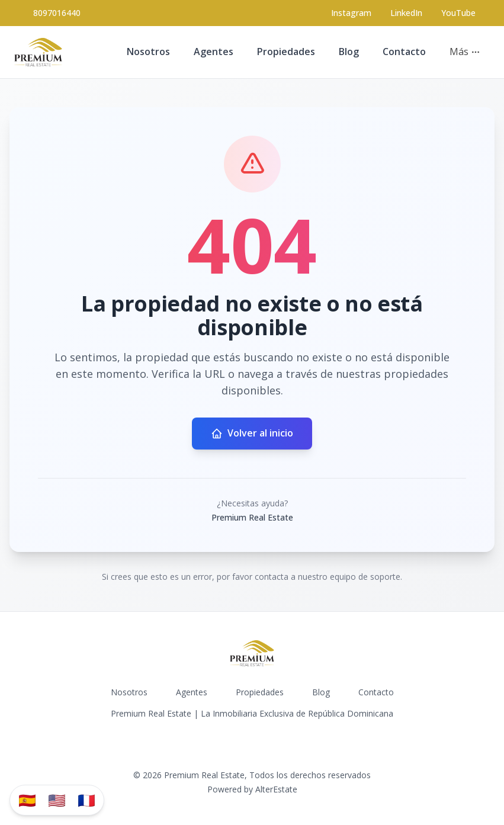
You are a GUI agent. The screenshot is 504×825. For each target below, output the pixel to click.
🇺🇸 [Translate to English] (57, 800)
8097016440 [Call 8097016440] (57, 13)
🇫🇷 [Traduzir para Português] (86, 800)
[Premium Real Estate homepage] (38, 52)
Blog (349, 52)
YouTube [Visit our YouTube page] (458, 13)
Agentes (214, 52)
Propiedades (286, 52)
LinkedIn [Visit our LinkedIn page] (406, 13)
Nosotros (148, 52)
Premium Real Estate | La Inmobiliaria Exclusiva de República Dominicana (252, 713)
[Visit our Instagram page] (351, 13)
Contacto (404, 52)
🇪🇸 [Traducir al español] (27, 800)
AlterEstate (276, 789)
